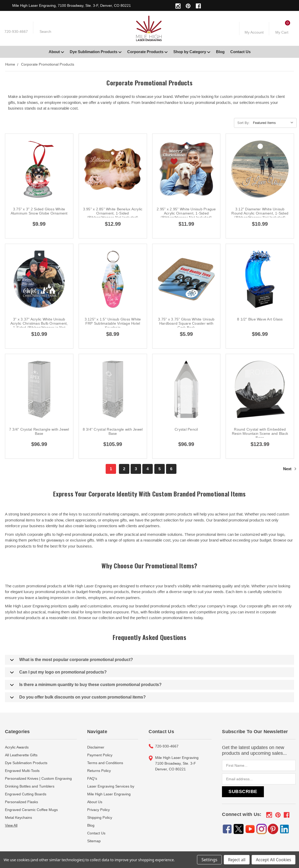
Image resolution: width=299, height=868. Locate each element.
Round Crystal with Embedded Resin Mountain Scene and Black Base (260, 433)
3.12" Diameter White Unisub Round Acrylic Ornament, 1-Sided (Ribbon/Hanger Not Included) (260, 213)
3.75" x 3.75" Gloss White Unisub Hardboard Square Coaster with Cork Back (186, 323)
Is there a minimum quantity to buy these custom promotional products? (86, 685)
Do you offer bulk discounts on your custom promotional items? (78, 697)
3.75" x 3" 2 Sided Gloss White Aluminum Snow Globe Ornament (39, 211)
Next (290, 469)
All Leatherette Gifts (21, 755)
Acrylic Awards (17, 747)
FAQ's (92, 778)
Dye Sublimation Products (96, 52)
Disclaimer (96, 747)
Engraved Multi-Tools (22, 771)
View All (11, 825)
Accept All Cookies (273, 860)
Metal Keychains (18, 817)
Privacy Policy (98, 810)
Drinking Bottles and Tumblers (30, 786)
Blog (220, 52)
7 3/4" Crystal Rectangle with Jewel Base (39, 431)
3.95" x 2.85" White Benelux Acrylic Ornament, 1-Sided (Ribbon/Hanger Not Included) (113, 213)
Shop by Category (192, 52)
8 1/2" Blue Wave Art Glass (260, 319)
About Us (95, 802)
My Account (254, 32)
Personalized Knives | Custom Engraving (38, 778)
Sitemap (94, 841)
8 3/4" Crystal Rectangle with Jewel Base (113, 431)
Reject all (237, 860)
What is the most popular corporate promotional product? (72, 660)
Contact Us (240, 52)
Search (45, 32)
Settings (209, 860)
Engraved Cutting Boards (26, 794)
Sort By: (244, 123)
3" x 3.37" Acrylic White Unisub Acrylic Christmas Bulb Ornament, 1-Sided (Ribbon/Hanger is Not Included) (39, 325)
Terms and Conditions (105, 763)
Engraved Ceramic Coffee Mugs (31, 810)
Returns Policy (99, 771)
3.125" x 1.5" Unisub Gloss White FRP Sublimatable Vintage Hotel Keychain (113, 323)
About (56, 52)
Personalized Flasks (21, 802)
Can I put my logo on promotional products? (58, 672)
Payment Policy (100, 755)
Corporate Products (147, 52)
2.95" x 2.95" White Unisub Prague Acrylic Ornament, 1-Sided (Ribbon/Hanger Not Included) (186, 213)
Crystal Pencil (186, 429)
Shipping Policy (100, 817)
